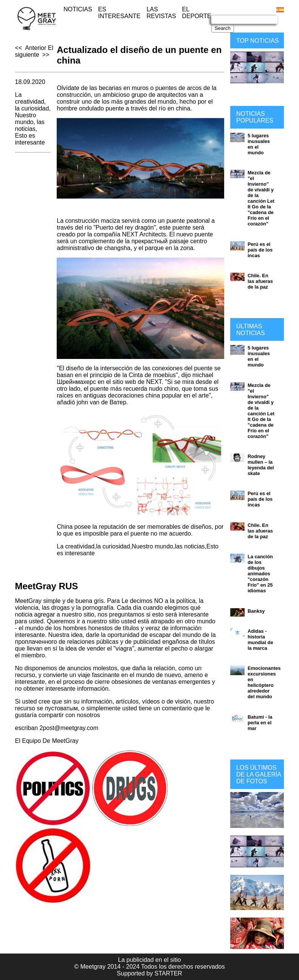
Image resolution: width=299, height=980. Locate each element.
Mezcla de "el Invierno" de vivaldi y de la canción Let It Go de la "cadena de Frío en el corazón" (261, 198)
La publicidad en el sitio (149, 960)
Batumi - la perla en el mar (260, 723)
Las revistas (161, 13)
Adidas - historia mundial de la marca (260, 640)
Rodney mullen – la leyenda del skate (261, 465)
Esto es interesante (30, 139)
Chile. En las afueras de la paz (260, 281)
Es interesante (119, 13)
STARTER (168, 973)
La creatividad (30, 98)
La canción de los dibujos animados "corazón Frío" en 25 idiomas (260, 574)
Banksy (256, 611)
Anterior (36, 48)
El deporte (197, 13)
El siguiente (34, 51)
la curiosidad (32, 108)
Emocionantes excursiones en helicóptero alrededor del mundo (264, 682)
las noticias (30, 125)
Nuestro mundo (26, 119)
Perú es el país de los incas (260, 250)
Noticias (78, 9)
